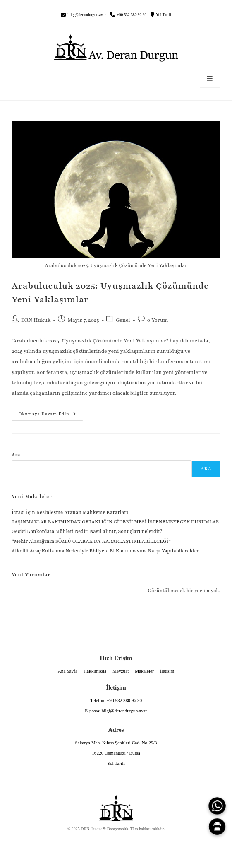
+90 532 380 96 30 (132, 15)
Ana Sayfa (68, 671)
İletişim (167, 671)
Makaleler (144, 671)
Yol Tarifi (163, 15)
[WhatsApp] (217, 806)
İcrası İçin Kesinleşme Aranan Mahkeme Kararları (70, 512)
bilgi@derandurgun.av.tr (87, 15)
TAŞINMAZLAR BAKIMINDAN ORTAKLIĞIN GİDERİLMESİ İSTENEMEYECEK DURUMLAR (116, 522)
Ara (16, 455)
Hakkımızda (95, 671)
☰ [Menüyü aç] (210, 79)
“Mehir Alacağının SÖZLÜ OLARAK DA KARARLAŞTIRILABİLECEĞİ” (91, 541)
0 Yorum (158, 320)
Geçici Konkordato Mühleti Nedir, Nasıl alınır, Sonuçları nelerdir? (87, 531)
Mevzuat (121, 671)
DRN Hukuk (36, 320)
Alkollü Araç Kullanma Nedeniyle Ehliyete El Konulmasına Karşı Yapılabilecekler (105, 551)
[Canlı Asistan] (217, 827)
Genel (123, 320)
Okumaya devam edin (44, 412)
